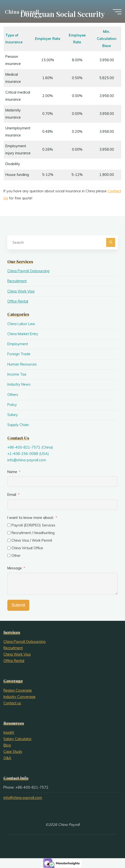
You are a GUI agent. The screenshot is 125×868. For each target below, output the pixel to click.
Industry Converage (19, 697)
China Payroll (22, 11)
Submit (18, 605)
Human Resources (22, 364)
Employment (18, 344)
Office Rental (18, 301)
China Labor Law (21, 324)
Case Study (13, 752)
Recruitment (17, 281)
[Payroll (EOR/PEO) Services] (9, 525)
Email (12, 495)
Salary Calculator (17, 739)
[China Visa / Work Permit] (9, 540)
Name (12, 472)
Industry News (19, 384)
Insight (9, 733)
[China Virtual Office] (9, 548)
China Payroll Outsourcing (28, 271)
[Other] (9, 556)
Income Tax (17, 374)
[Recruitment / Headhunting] (9, 533)
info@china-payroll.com (27, 460)
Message (15, 568)
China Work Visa (21, 291)
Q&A (7, 758)
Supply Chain (18, 425)
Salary (13, 415)
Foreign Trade (19, 354)
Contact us (12, 703)
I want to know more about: (31, 518)
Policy (12, 405)
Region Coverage (18, 690)
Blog (7, 745)
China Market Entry (23, 334)
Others (13, 395)
